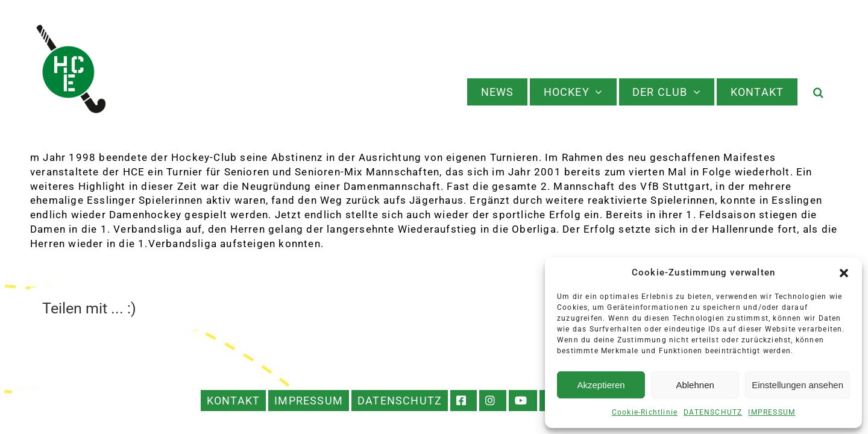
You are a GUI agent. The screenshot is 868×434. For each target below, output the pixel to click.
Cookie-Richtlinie (645, 412)
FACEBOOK (464, 401)
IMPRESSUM (772, 412)
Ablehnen (695, 385)
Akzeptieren (601, 385)
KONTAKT (233, 401)
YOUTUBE (523, 401)
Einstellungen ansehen (797, 385)
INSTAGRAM (493, 401)
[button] (844, 273)
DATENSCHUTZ (713, 412)
